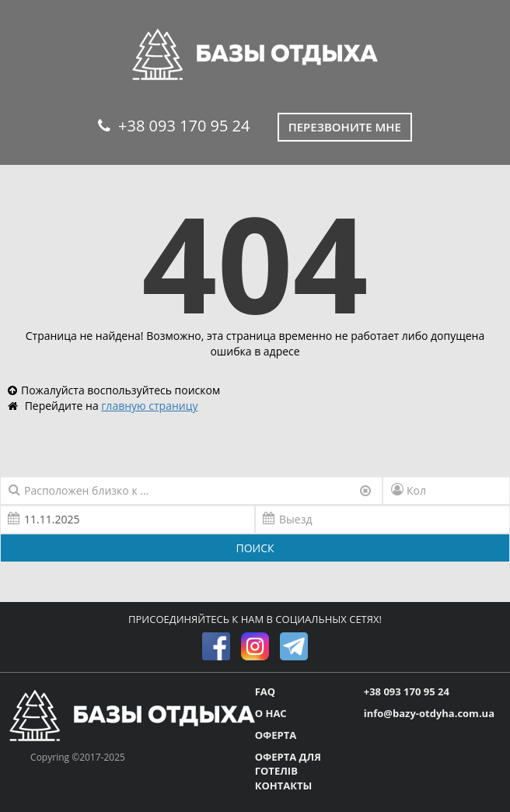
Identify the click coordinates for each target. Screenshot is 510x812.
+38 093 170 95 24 (174, 126)
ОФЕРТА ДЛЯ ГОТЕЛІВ (288, 764)
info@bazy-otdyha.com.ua (429, 713)
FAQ (265, 691)
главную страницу (149, 406)
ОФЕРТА (276, 735)
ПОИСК (255, 548)
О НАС (271, 713)
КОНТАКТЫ (284, 786)
